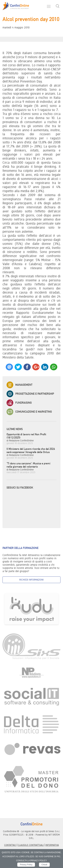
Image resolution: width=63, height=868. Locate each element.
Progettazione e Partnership (30, 394)
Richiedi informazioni (32, 580)
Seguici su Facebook (20, 488)
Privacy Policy (26, 865)
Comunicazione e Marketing (29, 412)
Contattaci (10, 845)
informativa (52, 845)
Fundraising (19, 403)
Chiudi (44, 865)
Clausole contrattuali (31, 845)
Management (19, 385)
